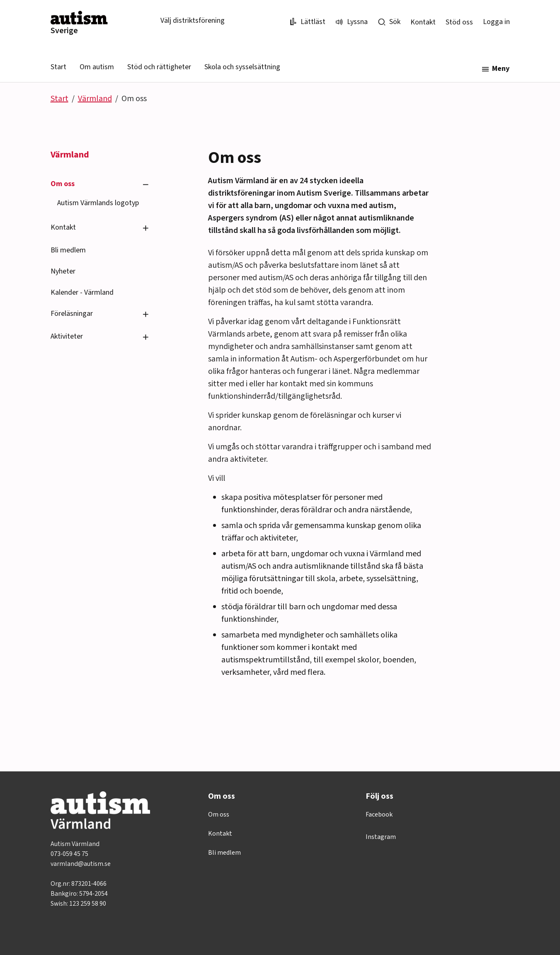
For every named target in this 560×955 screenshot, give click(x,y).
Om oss (63, 184)
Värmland (95, 99)
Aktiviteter (67, 336)
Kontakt (423, 22)
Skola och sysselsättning (242, 67)
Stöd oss (459, 22)
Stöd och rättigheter (159, 67)
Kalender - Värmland (82, 292)
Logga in (496, 22)
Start (58, 67)
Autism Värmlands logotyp (98, 203)
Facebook (379, 814)
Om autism (97, 67)
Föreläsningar (72, 314)
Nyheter (63, 271)
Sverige (64, 31)
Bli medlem (68, 250)
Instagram (381, 837)
